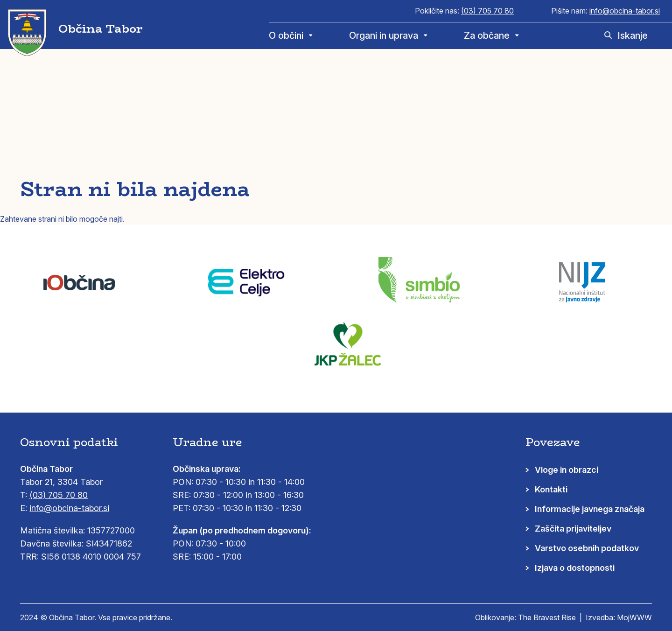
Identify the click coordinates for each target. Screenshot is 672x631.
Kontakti (551, 489)
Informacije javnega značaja (590, 509)
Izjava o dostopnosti (575, 568)
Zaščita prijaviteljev (573, 529)
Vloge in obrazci (567, 470)
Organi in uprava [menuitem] (384, 35)
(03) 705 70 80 (487, 11)
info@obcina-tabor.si (625, 11)
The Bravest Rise (547, 617)
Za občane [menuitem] (487, 35)
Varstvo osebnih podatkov (587, 548)
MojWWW (634, 617)
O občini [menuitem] (286, 35)
